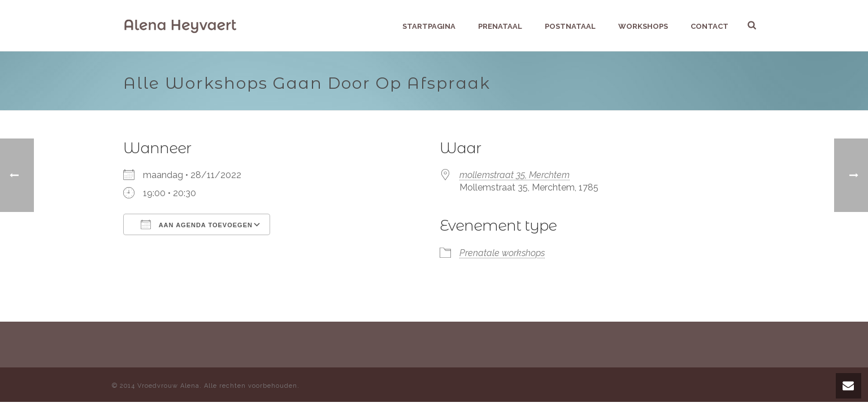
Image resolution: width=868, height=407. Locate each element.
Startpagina (429, 26)
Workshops (643, 26)
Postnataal (570, 26)
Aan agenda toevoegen (197, 224)
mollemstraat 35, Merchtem (515, 175)
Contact (709, 26)
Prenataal (500, 26)
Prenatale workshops (502, 253)
